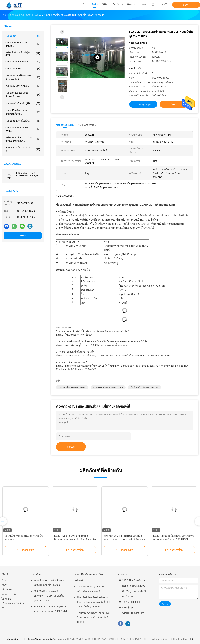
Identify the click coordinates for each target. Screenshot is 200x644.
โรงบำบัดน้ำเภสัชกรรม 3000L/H (144, 387)
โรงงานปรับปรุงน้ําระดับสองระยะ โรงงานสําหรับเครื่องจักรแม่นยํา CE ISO (94, 617)
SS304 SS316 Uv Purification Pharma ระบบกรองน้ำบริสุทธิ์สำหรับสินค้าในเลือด (75, 539)
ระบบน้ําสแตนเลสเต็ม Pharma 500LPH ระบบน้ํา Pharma (49, 583)
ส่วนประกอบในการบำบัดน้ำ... (23, 149)
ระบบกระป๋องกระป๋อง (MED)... (23, 44)
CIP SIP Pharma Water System (72, 387)
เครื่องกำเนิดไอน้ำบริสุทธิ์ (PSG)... (23, 54)
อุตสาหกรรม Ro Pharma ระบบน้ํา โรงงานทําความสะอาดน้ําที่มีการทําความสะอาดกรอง (124, 539)
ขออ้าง (186, 5)
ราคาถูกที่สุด (143, 104)
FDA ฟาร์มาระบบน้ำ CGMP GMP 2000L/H (27, 174)
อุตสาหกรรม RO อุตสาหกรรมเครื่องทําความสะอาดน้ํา (92, 589)
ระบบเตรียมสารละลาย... (23, 62)
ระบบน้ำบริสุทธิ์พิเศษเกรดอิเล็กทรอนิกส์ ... (23, 77)
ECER (190, 639)
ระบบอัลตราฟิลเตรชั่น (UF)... (23, 129)
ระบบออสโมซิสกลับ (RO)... (23, 103)
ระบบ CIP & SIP (23, 69)
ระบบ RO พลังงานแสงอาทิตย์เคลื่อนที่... (23, 112)
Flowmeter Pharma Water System (108, 387)
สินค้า (5, 585)
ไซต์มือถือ (6, 599)
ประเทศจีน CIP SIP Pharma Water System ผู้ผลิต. (32, 639)
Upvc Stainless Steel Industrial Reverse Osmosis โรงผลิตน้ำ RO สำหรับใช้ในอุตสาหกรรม (94, 602)
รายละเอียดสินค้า (87, 125)
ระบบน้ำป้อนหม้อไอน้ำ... (23, 121)
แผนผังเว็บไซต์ (9, 594)
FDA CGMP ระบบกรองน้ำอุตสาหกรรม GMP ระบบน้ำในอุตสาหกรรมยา (49, 596)
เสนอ (71, 447)
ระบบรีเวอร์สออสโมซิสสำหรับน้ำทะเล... (23, 95)
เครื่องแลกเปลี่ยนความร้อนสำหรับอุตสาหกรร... (23, 139)
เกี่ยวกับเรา (7, 590)
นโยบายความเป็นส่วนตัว (13, 606)
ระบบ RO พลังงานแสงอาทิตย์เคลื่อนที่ (89, 577)
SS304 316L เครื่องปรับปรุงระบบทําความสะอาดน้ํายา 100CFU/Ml (50, 609)
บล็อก (144, 4)
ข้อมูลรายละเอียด (65, 125)
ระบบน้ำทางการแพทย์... (23, 86)
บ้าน (4, 580)
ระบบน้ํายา (23, 36)
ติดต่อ (23, 235)
